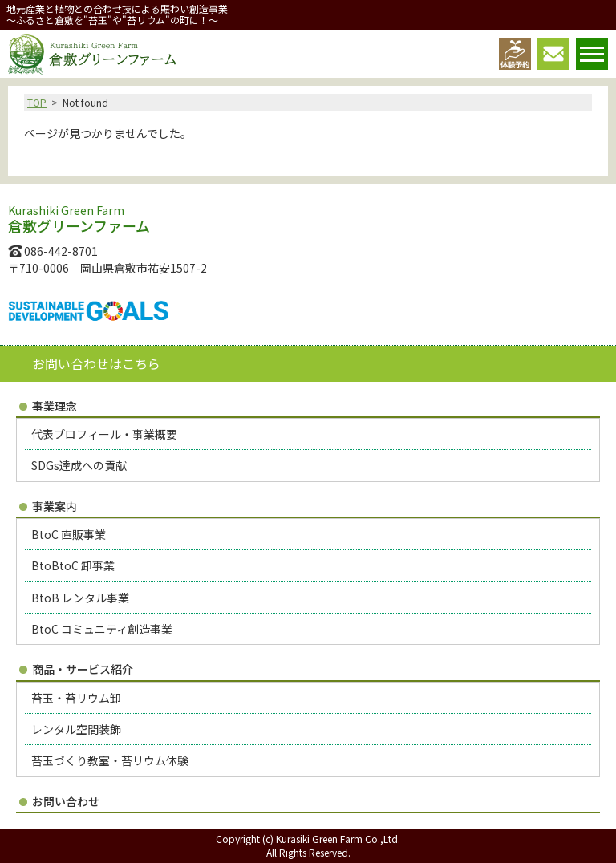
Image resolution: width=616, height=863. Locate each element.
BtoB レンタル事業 (80, 598)
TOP (37, 102)
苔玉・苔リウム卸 (76, 698)
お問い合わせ (66, 801)
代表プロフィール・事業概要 (104, 434)
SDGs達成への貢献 (79, 465)
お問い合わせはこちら (96, 363)
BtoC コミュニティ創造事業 (102, 629)
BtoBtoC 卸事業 (73, 565)
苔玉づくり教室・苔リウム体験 (110, 760)
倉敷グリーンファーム (92, 55)
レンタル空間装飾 (76, 729)
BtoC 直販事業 (69, 534)
